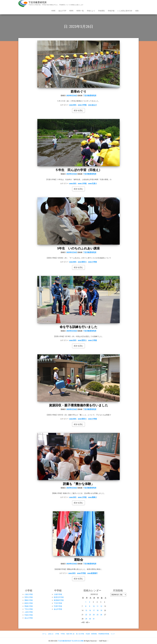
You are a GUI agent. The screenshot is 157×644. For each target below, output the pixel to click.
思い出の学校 (80, 634)
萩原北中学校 (59, 597)
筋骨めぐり (79, 92)
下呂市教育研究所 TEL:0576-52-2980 (71, 641)
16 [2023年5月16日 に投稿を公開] (90, 610)
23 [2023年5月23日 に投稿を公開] (90, 615)
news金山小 (92, 105)
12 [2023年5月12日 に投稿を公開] (101, 606)
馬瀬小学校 (29, 606)
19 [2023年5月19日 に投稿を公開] (101, 610)
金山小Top (62, 11)
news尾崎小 (92, 497)
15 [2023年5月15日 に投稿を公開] (86, 610)
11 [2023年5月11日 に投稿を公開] (98, 606)
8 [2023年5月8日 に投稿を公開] (86, 606)
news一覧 (80, 11)
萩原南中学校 (59, 600)
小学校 (57, 634)
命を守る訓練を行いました (79, 327)
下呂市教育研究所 (38, 2)
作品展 (88, 634)
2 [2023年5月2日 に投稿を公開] (90, 602)
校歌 (137, 11)
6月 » (88, 622)
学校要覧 (101, 11)
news (71, 11)
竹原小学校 (29, 615)
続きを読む (78, 110)
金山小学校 (29, 618)
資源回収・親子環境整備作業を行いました (79, 405)
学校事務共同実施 (104, 634)
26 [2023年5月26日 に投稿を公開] (101, 615)
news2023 (73, 105)
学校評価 (111, 11)
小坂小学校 (29, 594)
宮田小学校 (29, 597)
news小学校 (82, 105)
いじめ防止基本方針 (125, 11)
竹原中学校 (58, 606)
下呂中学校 (58, 603)
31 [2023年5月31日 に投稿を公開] (94, 619)
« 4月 (83, 622)
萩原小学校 (29, 603)
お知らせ (51, 634)
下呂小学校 (29, 609)
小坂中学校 (58, 594)
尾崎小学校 (29, 600)
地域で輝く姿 (70, 634)
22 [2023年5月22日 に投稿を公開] (86, 615)
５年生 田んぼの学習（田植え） (78, 170)
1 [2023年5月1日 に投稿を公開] (86, 602)
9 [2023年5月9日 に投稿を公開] (90, 606)
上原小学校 (29, 612)
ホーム (44, 634)
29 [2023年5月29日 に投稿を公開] (86, 619)
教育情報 (94, 634)
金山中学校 (58, 609)
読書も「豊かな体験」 (79, 484)
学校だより (91, 11)
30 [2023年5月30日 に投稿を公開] (90, 619)
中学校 (63, 634)
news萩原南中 (92, 573)
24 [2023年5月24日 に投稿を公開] (94, 615)
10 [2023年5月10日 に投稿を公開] (94, 606)
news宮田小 (82, 262)
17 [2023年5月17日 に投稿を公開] (94, 610)
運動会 (78, 560)
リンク (113, 634)
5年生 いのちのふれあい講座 (79, 248)
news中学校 (81, 573)
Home (53, 11)
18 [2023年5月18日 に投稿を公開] (98, 610)
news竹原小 (92, 183)
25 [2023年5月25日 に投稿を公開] (98, 615)
